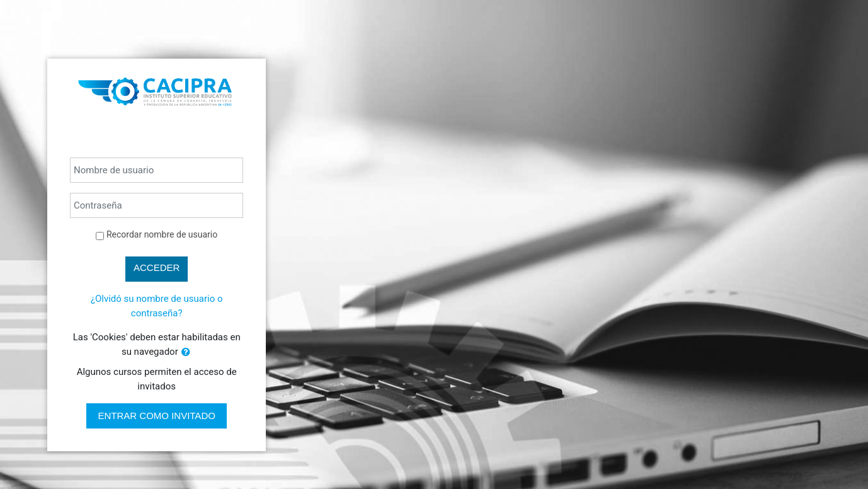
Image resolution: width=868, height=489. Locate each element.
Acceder (157, 268)
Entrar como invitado (156, 416)
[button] (186, 353)
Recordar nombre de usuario (162, 234)
